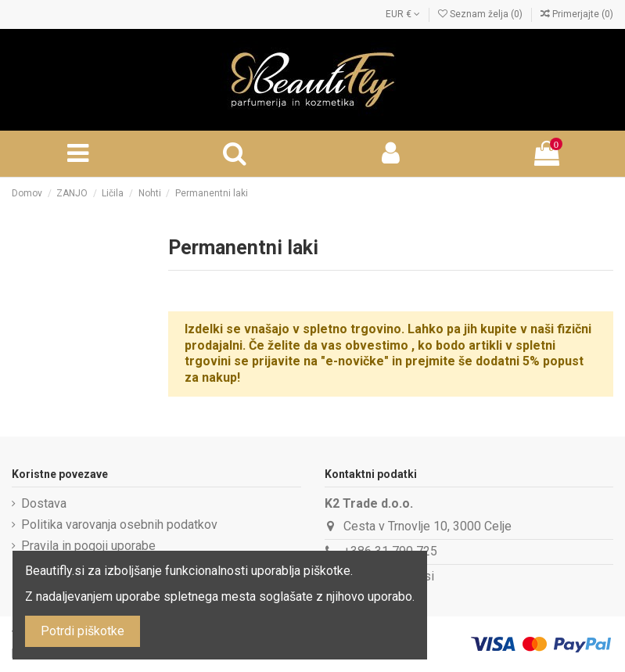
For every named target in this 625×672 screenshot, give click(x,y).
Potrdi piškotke (83, 631)
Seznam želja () (481, 14)
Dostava (44, 503)
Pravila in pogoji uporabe (88, 546)
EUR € (403, 14)
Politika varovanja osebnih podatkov (119, 525)
